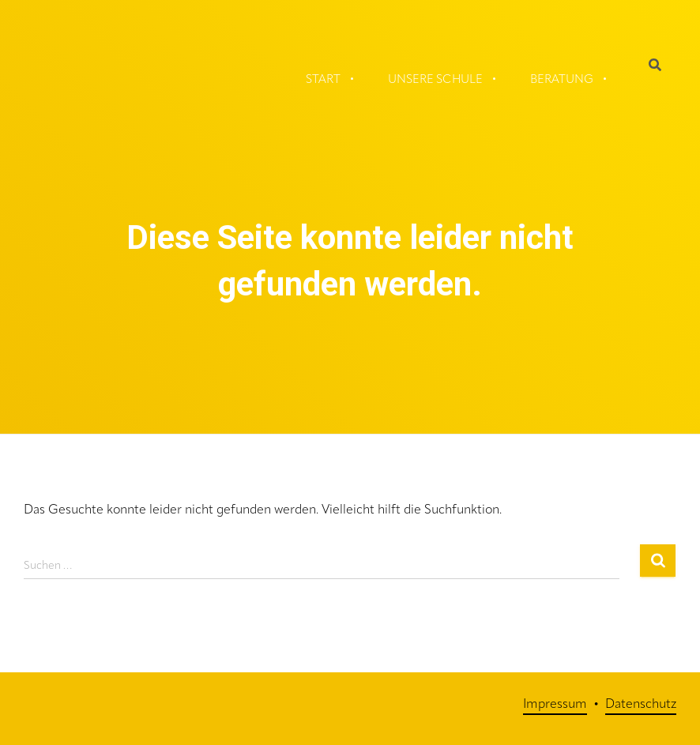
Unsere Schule (435, 80)
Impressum (555, 705)
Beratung (562, 80)
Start (323, 80)
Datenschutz (641, 705)
